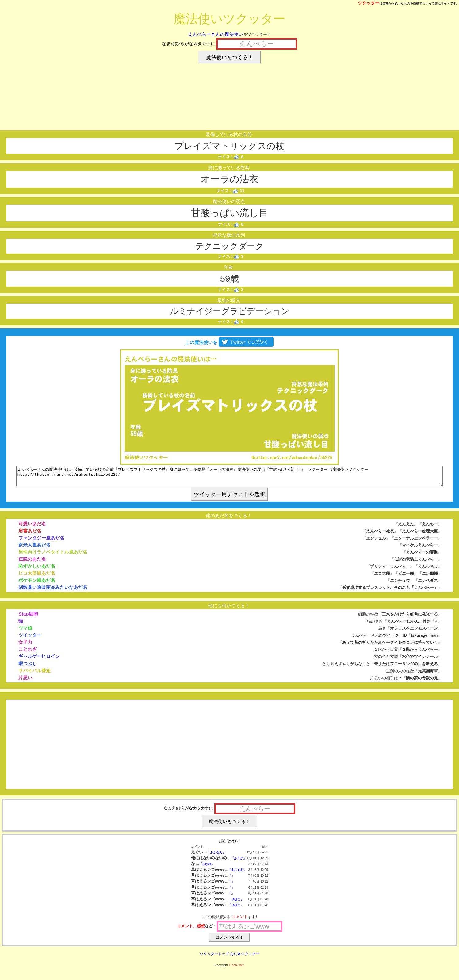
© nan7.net (236, 969)
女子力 (25, 646)
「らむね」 (207, 868)
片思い (25, 681)
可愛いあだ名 (32, 527)
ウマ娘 (25, 632)
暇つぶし (28, 667)
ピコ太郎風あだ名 (37, 577)
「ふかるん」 (216, 856)
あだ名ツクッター (245, 958)
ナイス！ (229, 157)
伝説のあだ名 (32, 563)
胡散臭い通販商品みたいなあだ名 (53, 591)
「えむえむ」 (237, 873)
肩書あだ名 (30, 534)
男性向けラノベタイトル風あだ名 (53, 556)
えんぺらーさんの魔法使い (216, 34)
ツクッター (369, 3)
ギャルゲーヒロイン (39, 660)
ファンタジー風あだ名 (41, 541)
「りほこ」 (236, 903)
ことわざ (28, 653)
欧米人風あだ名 (34, 549)
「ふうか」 (239, 862)
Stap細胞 (28, 618)
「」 (231, 879)
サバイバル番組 (34, 674)
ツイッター (30, 639)
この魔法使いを (229, 342)
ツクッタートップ (214, 958)
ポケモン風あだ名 (37, 584)
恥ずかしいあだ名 (37, 570)
